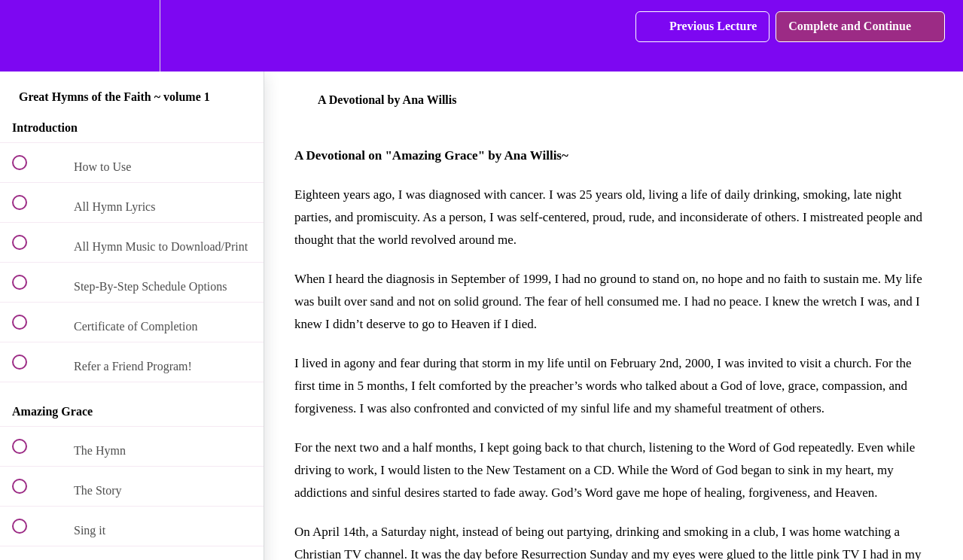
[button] (28, 36)
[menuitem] (132, 36)
